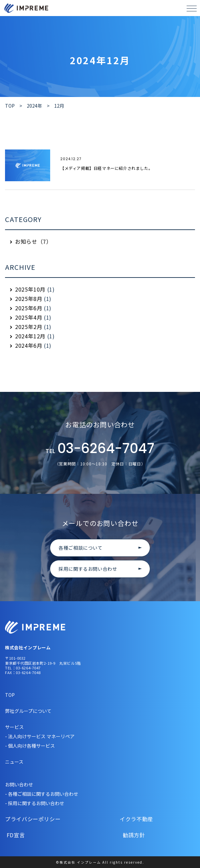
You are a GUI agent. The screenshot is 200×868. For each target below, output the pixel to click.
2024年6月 (29, 345)
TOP (10, 695)
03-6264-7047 (100, 449)
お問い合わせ (19, 784)
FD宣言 (34, 835)
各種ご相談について (81, 548)
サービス (14, 727)
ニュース (14, 762)
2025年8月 (29, 299)
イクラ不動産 (126, 819)
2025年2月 (29, 327)
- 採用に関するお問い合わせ (35, 803)
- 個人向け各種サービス (30, 746)
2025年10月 (30, 289)
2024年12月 (30, 336)
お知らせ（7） (33, 241)
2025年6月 (29, 308)
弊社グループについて (28, 711)
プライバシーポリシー (34, 819)
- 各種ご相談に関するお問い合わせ (42, 794)
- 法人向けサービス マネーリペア (40, 736)
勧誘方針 (123, 835)
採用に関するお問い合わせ (88, 569)
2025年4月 (29, 317)
